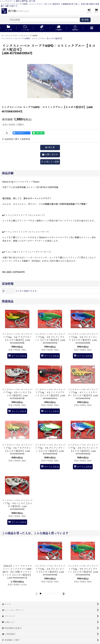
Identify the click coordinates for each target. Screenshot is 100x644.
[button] (92, 28)
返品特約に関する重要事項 (16, 139)
